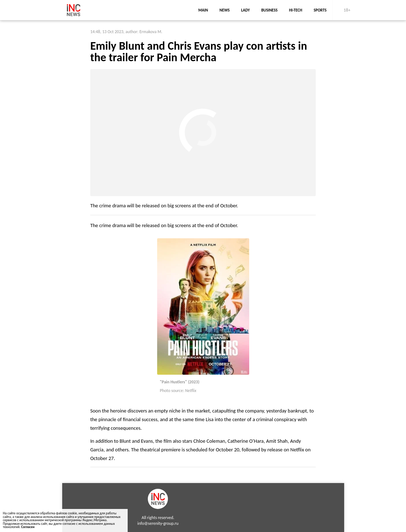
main (203, 10)
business (270, 10)
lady (246, 10)
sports (320, 10)
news (224, 10)
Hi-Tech (296, 10)
